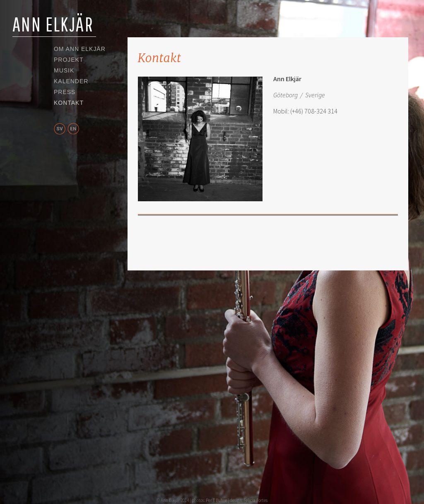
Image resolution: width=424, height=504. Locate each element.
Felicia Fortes (255, 500)
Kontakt (69, 103)
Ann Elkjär (53, 24)
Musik (64, 71)
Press (65, 92)
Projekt (69, 60)
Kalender (71, 82)
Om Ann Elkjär (80, 49)
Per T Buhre (216, 500)
